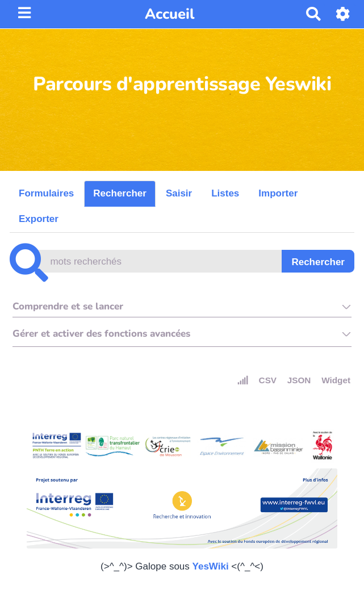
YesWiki (211, 566)
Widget (336, 380)
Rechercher (120, 193)
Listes (225, 193)
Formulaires (46, 193)
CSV (268, 380)
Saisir (179, 193)
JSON (299, 380)
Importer (278, 193)
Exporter (39, 219)
